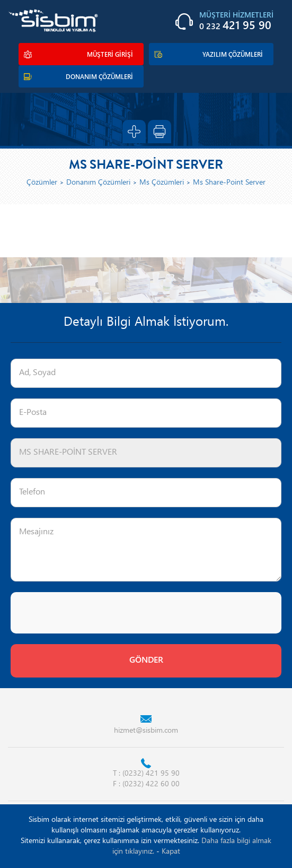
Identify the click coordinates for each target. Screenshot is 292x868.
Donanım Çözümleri (98, 183)
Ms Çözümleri (162, 183)
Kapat (171, 852)
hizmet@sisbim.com (146, 731)
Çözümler (42, 183)
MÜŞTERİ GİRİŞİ (110, 55)
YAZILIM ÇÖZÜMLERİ (233, 55)
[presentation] (91, 613)
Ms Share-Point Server (229, 183)
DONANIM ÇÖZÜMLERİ (99, 77)
